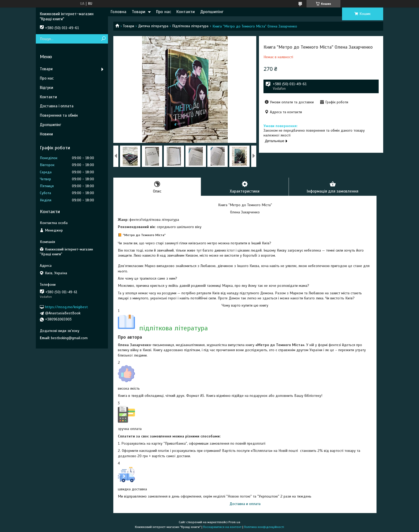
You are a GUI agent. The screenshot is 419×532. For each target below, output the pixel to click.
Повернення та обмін (59, 115)
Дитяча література (153, 26)
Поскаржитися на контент (222, 527)
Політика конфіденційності (264, 527)
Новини (46, 134)
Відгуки (46, 88)
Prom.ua (234, 522)
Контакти (186, 12)
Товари (139, 12)
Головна (119, 12)
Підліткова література (190, 26)
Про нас (164, 12)
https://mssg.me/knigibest (67, 307)
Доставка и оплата (245, 504)
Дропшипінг (212, 12)
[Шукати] (103, 39)
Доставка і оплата (57, 106)
